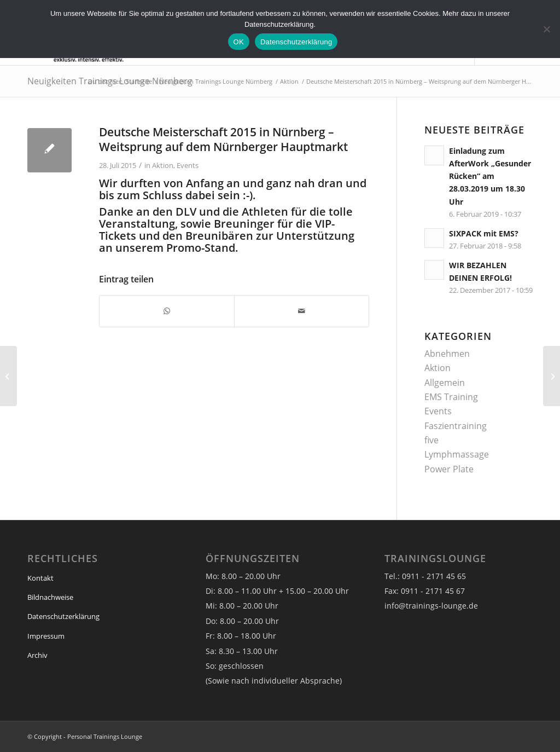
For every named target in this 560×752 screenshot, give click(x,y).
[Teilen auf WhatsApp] (167, 311)
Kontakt (40, 578)
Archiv (37, 655)
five (431, 440)
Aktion (163, 165)
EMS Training (451, 397)
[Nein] (546, 29)
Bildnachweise (50, 597)
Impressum (46, 636)
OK (239, 42)
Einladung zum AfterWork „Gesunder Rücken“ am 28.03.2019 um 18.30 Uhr (490, 176)
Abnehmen (447, 354)
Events (188, 165)
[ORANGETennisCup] (552, 376)
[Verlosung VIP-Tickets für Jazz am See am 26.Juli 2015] (8, 376)
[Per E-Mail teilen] (302, 311)
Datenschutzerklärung (63, 616)
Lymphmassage (457, 454)
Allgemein (445, 383)
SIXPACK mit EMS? (484, 233)
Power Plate (449, 469)
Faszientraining (456, 426)
